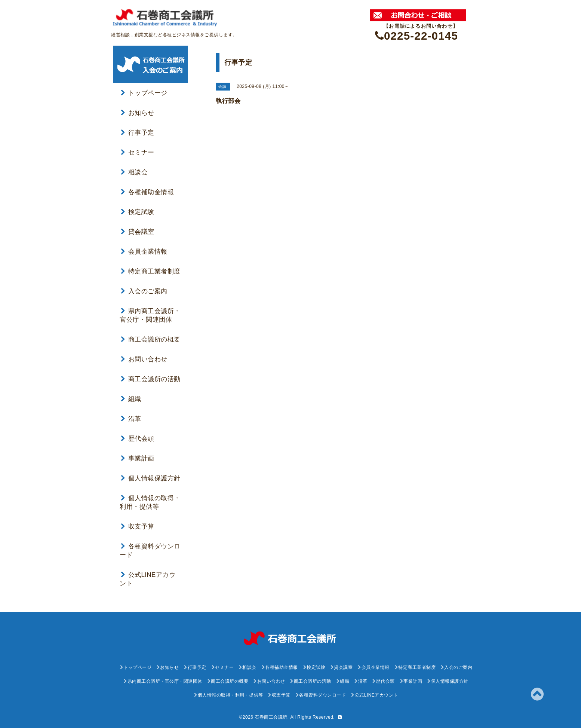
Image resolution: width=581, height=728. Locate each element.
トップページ (144, 93)
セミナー (138, 152)
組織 (131, 399)
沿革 (131, 419)
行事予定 (138, 133)
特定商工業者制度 (151, 271)
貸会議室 (138, 232)
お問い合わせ (144, 359)
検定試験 (138, 212)
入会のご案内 (144, 291)
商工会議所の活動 (151, 379)
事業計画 (138, 458)
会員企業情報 (144, 252)
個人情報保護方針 (151, 478)
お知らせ (138, 113)
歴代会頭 (138, 439)
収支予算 (138, 527)
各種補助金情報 (147, 192)
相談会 (134, 172)
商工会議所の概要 (151, 339)
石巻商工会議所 (271, 717)
